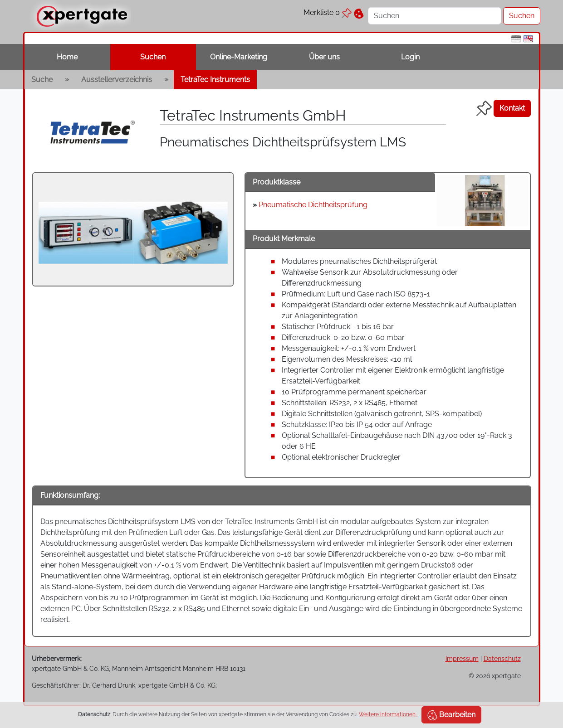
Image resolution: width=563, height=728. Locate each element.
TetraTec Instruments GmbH (253, 115)
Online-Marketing (239, 57)
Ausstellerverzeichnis (117, 80)
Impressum (462, 658)
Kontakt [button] (512, 108)
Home (67, 57)
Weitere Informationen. (388, 714)
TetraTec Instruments (215, 80)
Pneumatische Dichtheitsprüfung (313, 205)
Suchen (153, 57)
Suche (42, 80)
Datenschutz (502, 658)
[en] (528, 38)
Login (410, 57)
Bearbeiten (451, 715)
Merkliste (328, 12)
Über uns (324, 57)
